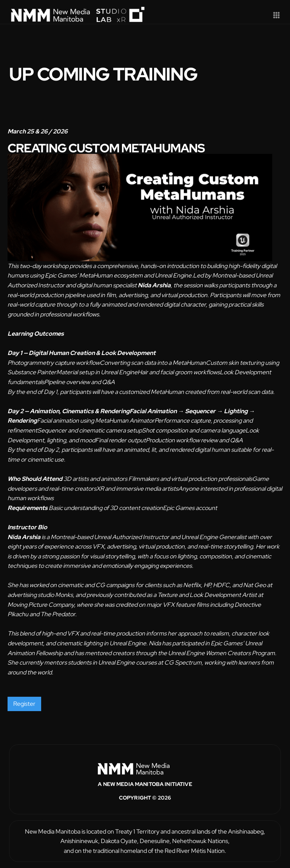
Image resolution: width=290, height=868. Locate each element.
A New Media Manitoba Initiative (145, 784)
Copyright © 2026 (145, 798)
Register (24, 704)
